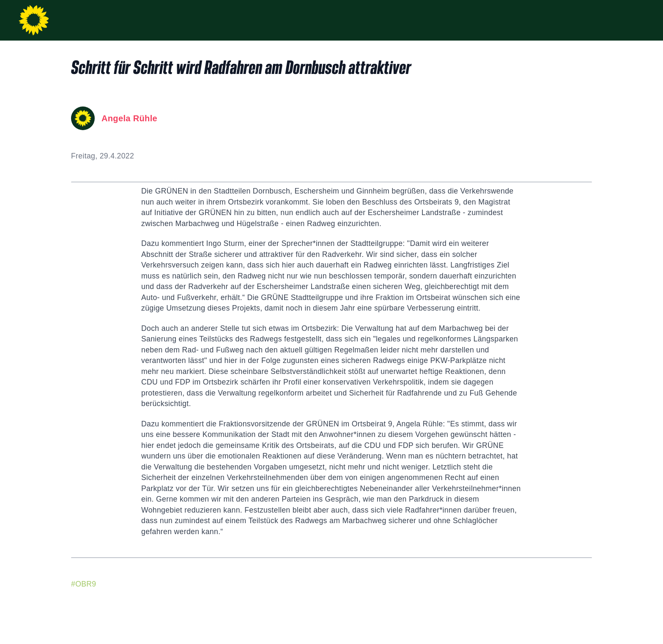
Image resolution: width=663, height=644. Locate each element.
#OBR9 (84, 584)
